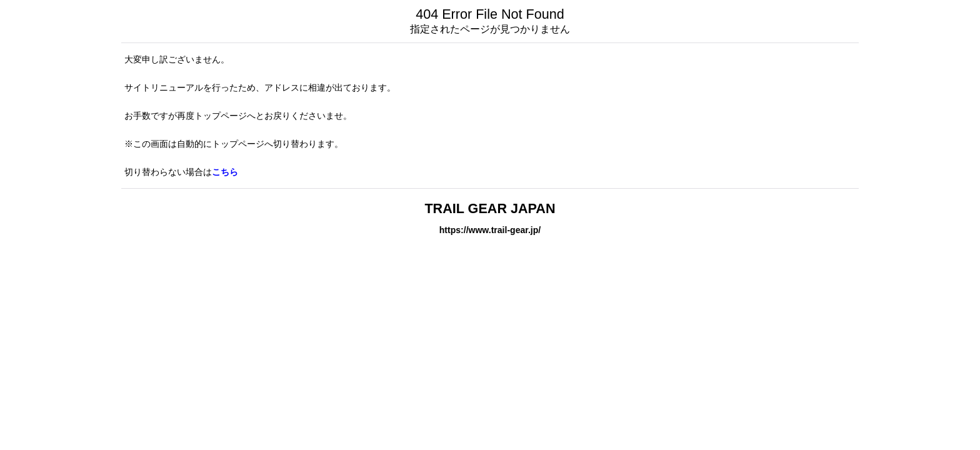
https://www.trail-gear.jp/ (490, 230)
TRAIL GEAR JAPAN (490, 208)
